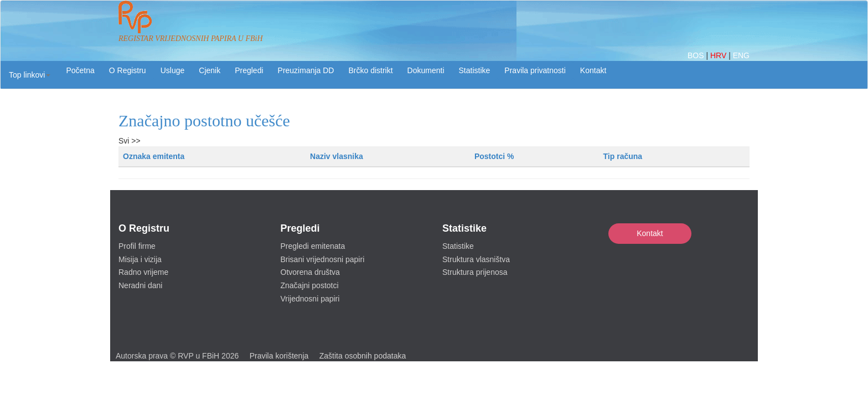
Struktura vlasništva (476, 259)
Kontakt (650, 233)
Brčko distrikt (370, 70)
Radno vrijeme (143, 272)
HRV (719, 55)
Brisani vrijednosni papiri (323, 259)
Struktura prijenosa (475, 272)
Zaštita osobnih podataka (363, 356)
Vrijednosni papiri (310, 299)
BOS (697, 55)
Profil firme (137, 246)
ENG (741, 55)
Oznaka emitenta (154, 156)
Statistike (475, 70)
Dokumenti (426, 70)
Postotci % (494, 156)
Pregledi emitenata (313, 246)
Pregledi (249, 70)
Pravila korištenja (279, 356)
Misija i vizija (140, 259)
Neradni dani (140, 285)
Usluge (173, 70)
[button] (30, 75)
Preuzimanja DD (306, 70)
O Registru (128, 70)
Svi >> (130, 141)
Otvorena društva (310, 272)
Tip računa (623, 156)
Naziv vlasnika (337, 156)
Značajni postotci (310, 285)
